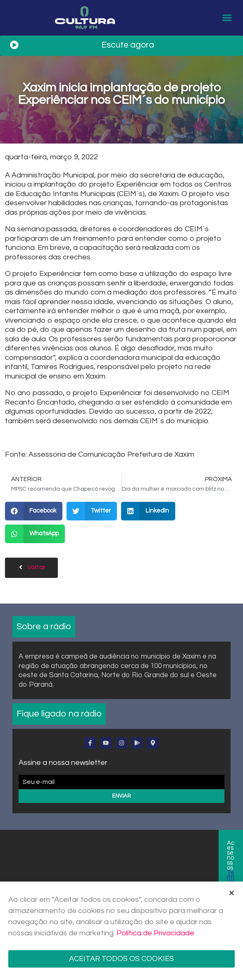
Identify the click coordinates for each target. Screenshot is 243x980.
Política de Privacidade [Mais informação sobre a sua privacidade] (155, 933)
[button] (227, 19)
